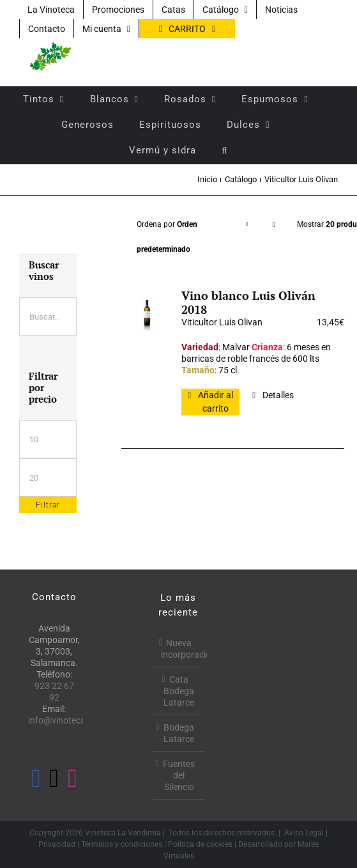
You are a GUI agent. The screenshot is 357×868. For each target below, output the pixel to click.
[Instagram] (72, 779)
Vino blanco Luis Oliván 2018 (248, 302)
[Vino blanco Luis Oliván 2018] (147, 314)
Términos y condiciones (122, 844)
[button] (224, 150)
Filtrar (48, 505)
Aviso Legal (304, 833)
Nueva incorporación (179, 649)
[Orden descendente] (273, 225)
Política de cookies (200, 844)
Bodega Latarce (179, 733)
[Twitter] (55, 779)
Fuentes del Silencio (179, 775)
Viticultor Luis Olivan (222, 322)
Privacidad (57, 844)
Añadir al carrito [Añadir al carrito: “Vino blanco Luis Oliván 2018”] (216, 402)
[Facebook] (36, 779)
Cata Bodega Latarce (179, 691)
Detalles (278, 395)
